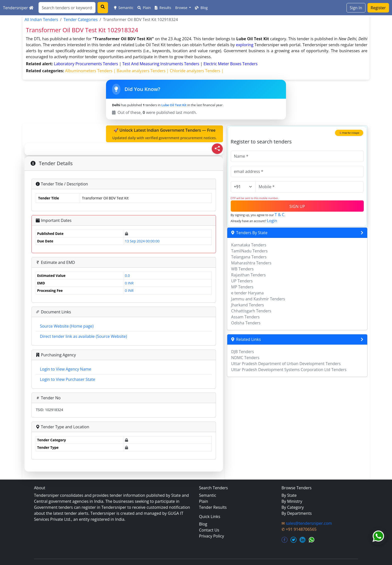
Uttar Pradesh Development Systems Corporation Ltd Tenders (289, 370)
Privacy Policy (211, 536)
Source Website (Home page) (67, 326)
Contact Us (209, 530)
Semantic (124, 8)
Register (378, 8)
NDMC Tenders (245, 358)
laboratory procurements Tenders (87, 64)
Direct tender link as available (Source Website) (83, 336)
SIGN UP (297, 206)
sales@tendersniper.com (309, 523)
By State (289, 495)
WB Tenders (242, 269)
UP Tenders (242, 281)
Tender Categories (80, 19)
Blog (201, 8)
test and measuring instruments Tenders (161, 64)
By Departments (297, 513)
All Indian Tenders (41, 19)
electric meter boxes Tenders (230, 64)
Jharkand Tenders (248, 305)
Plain (144, 8)
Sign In (356, 8)
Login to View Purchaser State (67, 379)
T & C (280, 215)
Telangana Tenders (249, 257)
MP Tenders (242, 287)
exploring (244, 45)
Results (163, 8)
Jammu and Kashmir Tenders (258, 299)
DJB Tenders (243, 352)
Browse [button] (182, 8)
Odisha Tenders (246, 323)
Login (272, 221)
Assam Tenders (245, 317)
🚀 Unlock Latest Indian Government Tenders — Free (164, 134)
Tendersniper (18, 8)
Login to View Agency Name (65, 369)
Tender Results (213, 507)
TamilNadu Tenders (249, 251)
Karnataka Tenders (249, 245)
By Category (293, 507)
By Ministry (292, 501)
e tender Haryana (247, 293)
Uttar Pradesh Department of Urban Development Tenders (286, 364)
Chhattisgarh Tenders (251, 311)
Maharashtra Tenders (251, 263)
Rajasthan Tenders (248, 275)
